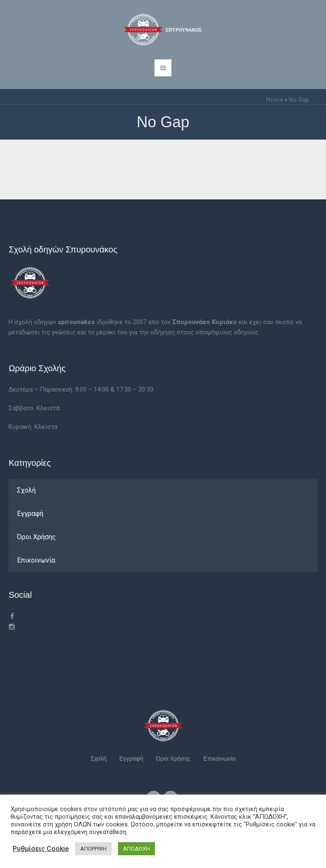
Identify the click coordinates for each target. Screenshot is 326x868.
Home (275, 100)
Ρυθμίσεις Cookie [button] (41, 849)
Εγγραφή (30, 514)
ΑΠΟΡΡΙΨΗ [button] (93, 849)
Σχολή (26, 490)
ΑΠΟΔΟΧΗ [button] (136, 849)
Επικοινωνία (36, 560)
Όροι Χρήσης (37, 537)
